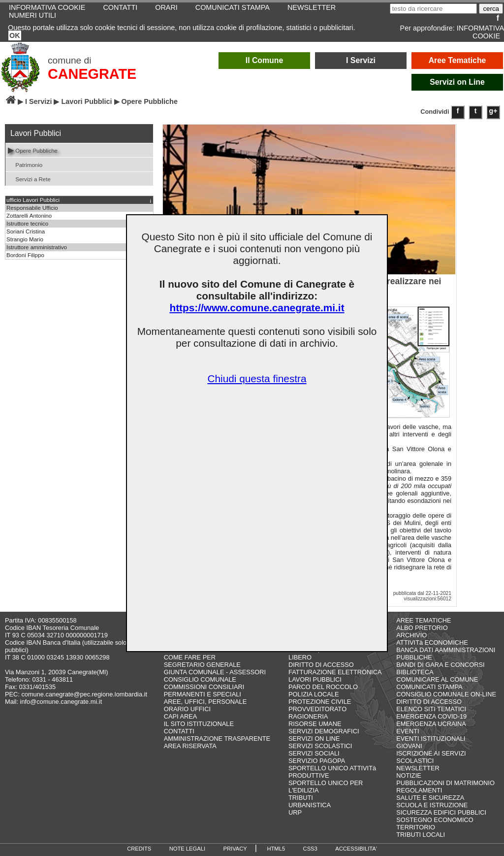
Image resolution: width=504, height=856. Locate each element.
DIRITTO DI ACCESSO (321, 665)
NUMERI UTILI (32, 15)
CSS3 (310, 849)
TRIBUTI (301, 798)
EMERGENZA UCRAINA (431, 724)
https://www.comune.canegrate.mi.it (257, 308)
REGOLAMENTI (419, 790)
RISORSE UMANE (315, 724)
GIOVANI (409, 746)
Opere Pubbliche (33, 150)
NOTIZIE (409, 775)
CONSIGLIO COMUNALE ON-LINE (446, 694)
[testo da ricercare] (433, 9)
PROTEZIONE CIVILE (320, 702)
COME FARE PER (190, 657)
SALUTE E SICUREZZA (430, 798)
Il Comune (265, 60)
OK (15, 35)
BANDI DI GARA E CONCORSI (440, 665)
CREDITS (139, 849)
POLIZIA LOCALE (314, 694)
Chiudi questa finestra (257, 379)
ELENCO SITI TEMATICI (431, 709)
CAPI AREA (181, 716)
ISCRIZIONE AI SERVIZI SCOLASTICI (431, 757)
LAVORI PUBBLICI (315, 679)
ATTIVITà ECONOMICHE (432, 642)
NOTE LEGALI (187, 849)
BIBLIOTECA (415, 672)
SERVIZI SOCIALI (314, 753)
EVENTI (408, 731)
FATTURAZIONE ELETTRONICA (335, 672)
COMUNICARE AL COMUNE (437, 679)
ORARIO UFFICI (187, 709)
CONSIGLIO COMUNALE (200, 679)
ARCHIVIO (411, 635)
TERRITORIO (416, 827)
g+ (493, 111)
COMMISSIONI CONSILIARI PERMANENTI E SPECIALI (204, 691)
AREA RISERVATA (190, 746)
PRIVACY (235, 849)
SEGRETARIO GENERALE (202, 665)
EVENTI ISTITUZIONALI (431, 739)
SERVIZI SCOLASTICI (320, 746)
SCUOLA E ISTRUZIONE (432, 805)
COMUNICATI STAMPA (429, 687)
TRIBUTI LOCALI (421, 835)
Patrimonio (25, 164)
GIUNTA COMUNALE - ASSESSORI (215, 672)
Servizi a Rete (29, 179)
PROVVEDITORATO (317, 709)
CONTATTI (179, 731)
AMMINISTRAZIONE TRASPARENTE (217, 739)
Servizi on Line (457, 82)
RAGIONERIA (308, 716)
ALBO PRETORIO (422, 628)
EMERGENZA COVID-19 (431, 716)
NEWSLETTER (418, 768)
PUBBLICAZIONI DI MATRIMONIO (445, 783)
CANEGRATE (92, 74)
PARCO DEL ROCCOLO (323, 687)
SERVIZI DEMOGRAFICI (324, 731)
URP (295, 812)
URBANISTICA (310, 805)
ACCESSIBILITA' (356, 849)
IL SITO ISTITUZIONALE (199, 724)
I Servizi (361, 60)
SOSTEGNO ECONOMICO (435, 820)
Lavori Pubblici (86, 101)
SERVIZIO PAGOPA (317, 761)
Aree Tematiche (457, 60)
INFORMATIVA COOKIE (480, 32)
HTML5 (276, 849)
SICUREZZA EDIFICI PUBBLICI (441, 812)
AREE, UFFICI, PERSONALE (205, 702)
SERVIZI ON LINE (314, 739)
